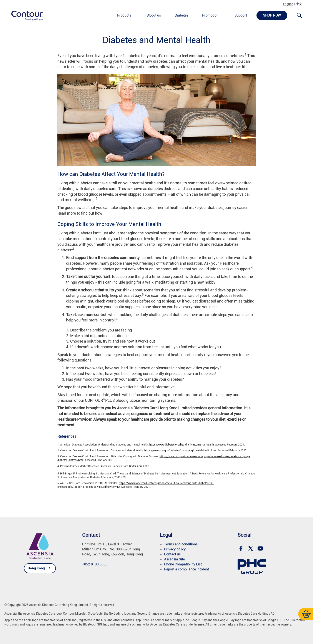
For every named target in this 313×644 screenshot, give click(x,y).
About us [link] (154, 15)
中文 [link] (299, 4)
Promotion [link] (210, 15)
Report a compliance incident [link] (186, 569)
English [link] (288, 4)
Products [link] (124, 15)
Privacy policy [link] (175, 549)
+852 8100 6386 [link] (95, 564)
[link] (25, 15)
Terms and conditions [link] (181, 544)
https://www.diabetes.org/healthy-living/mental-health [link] (182, 445)
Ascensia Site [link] (174, 559)
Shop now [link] (272, 15)
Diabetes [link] (181, 15)
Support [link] (241, 15)
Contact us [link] (172, 554)
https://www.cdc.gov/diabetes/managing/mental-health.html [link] (180, 451)
